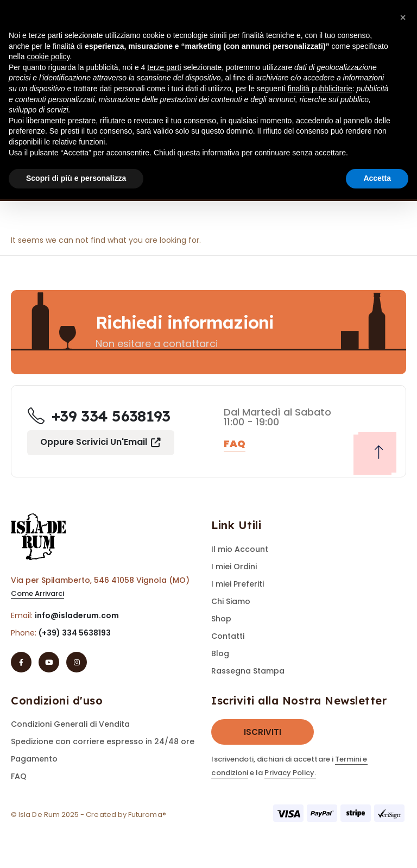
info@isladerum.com (77, 615)
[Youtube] (49, 662)
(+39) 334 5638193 (75, 633)
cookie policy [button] (48, 56)
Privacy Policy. (290, 773)
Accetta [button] (377, 178)
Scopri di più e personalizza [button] (76, 178)
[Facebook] (21, 662)
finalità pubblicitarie (320, 89)
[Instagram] (77, 662)
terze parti (164, 67)
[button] (37, 594)
